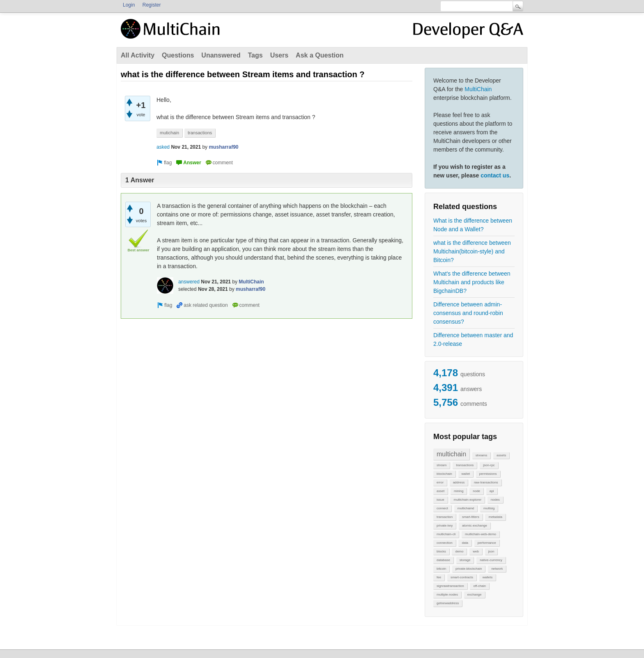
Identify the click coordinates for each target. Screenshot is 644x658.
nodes (495, 500)
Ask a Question (320, 55)
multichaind (466, 508)
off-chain (480, 586)
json (491, 551)
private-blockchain (469, 569)
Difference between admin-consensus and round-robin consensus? (468, 313)
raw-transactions (486, 482)
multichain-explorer (467, 500)
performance (487, 543)
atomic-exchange (475, 526)
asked (163, 147)
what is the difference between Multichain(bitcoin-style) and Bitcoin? (472, 251)
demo (459, 551)
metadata (495, 517)
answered (189, 282)
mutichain (169, 133)
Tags (255, 55)
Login (129, 5)
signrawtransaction (450, 586)
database (443, 560)
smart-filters (471, 517)
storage (465, 560)
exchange (475, 595)
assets (501, 455)
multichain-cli (446, 534)
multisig (489, 508)
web (476, 551)
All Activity (138, 55)
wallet (466, 474)
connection (445, 543)
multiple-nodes (447, 595)
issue (440, 500)
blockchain (444, 474)
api (492, 491)
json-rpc (489, 465)
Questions (178, 55)
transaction (445, 517)
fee (439, 577)
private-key (445, 526)
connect (442, 508)
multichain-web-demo (481, 534)
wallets (488, 577)
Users (279, 55)
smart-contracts (462, 577)
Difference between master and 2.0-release (473, 339)
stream (442, 465)
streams (481, 455)
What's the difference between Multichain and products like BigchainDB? (472, 282)
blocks (441, 551)
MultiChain (478, 89)
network (497, 569)
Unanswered (221, 55)
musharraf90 (223, 147)
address (459, 482)
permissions (488, 474)
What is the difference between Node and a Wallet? (473, 225)
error (440, 482)
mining (459, 491)
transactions (465, 465)
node (476, 491)
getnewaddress (448, 603)
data (465, 543)
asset (440, 491)
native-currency (491, 560)
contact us (495, 175)
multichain (451, 454)
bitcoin (441, 569)
